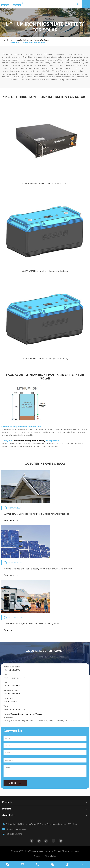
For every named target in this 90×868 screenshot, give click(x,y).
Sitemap (37, 856)
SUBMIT (15, 783)
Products (18, 40)
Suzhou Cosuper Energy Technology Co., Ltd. (23, 714)
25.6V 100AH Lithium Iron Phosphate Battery (45, 359)
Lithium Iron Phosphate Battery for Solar (27, 42)
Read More (11, 520)
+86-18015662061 (10, 702)
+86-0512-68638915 (12, 670)
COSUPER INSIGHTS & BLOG (45, 464)
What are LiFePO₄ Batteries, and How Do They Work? (32, 624)
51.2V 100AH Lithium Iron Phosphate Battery (45, 184)
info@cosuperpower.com (14, 678)
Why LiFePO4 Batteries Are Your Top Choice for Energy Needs (36, 514)
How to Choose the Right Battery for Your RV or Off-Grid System (38, 569)
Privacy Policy (50, 856)
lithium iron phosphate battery (29, 441)
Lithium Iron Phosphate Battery (37, 40)
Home (10, 40)
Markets (7, 809)
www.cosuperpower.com (14, 710)
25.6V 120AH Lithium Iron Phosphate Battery (45, 271)
